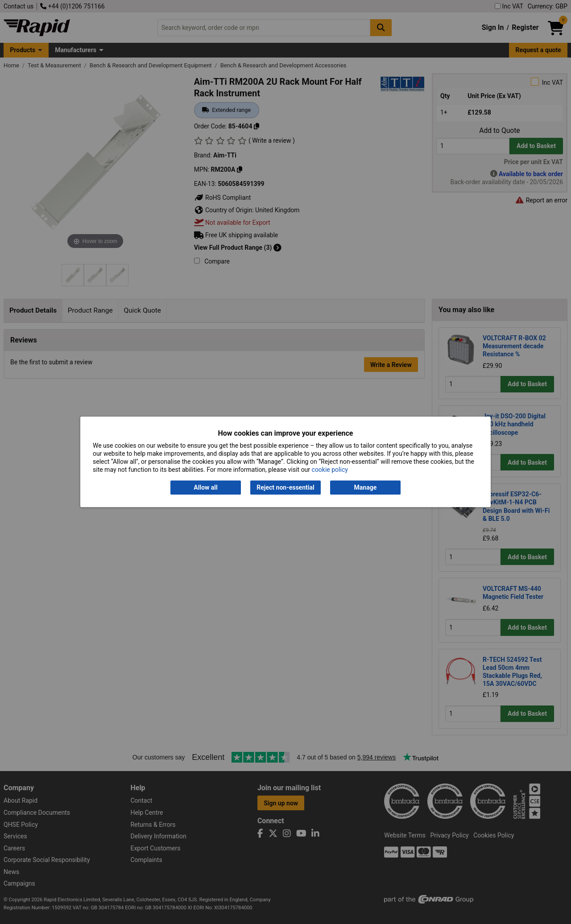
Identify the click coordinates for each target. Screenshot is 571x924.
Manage (366, 487)
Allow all (205, 487)
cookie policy (330, 470)
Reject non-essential (285, 487)
